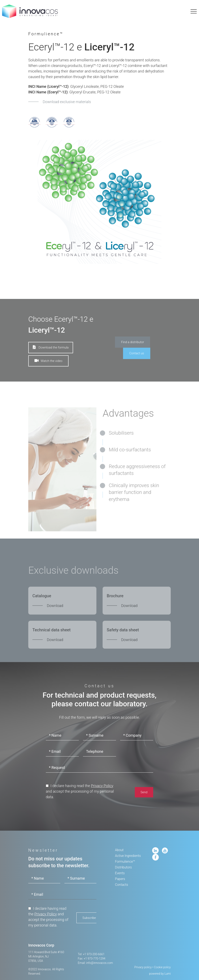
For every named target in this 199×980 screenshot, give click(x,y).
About (119, 850)
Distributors (123, 867)
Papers (120, 879)
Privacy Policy (102, 786)
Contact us (137, 353)
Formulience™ (125, 862)
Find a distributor (133, 342)
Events (120, 873)
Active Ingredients (128, 856)
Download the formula (51, 347)
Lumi (168, 974)
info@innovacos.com (100, 963)
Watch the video (48, 361)
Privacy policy (143, 967)
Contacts (121, 885)
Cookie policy (162, 967)
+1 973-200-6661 (94, 954)
